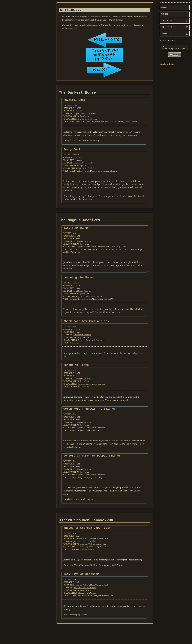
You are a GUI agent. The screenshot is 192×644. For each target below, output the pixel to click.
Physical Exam (74, 102)
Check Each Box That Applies (86, 326)
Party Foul (72, 152)
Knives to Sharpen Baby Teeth (87, 535)
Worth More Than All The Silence (90, 414)
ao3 (121, 21)
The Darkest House (89, 116)
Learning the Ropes (79, 282)
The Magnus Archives (82, 245)
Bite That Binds (76, 232)
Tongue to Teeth (76, 370)
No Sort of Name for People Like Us (92, 462)
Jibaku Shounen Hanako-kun (85, 549)
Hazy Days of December (81, 582)
